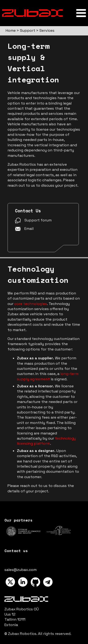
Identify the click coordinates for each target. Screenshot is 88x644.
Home (11, 30)
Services (47, 30)
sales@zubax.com (21, 570)
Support (28, 30)
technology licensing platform (46, 441)
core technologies (31, 304)
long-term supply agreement (48, 376)
